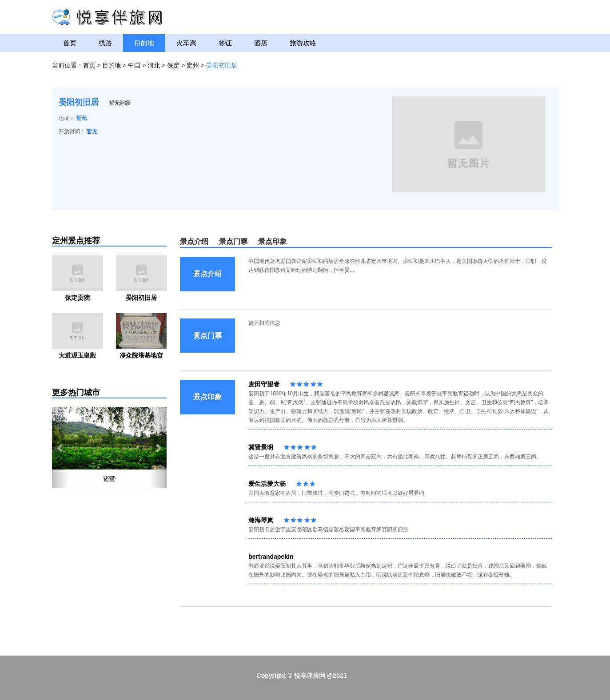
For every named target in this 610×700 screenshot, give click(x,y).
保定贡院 (77, 298)
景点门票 (233, 241)
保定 (173, 65)
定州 (193, 65)
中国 (134, 65)
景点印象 (272, 241)
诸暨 (109, 479)
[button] (61, 448)
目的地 (144, 43)
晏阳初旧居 (222, 65)
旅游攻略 (303, 43)
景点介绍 (194, 241)
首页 (70, 43)
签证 (225, 43)
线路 (105, 43)
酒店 (261, 43)
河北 (154, 65)
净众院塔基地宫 (141, 355)
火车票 (186, 43)
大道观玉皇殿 (77, 355)
